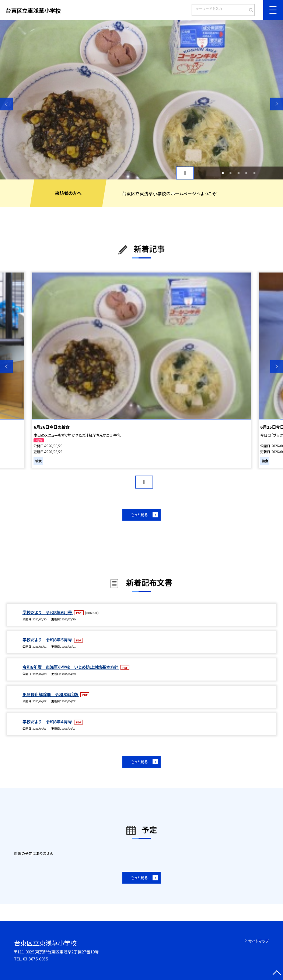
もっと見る (139, 515)
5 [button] (254, 173)
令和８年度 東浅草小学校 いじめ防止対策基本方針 (71, 667)
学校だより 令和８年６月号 (48, 612)
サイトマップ (258, 941)
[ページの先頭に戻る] (277, 974)
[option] (141, 100)
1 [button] (223, 173)
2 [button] (231, 173)
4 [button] (247, 173)
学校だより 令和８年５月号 (48, 640)
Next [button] (277, 104)
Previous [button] (6, 104)
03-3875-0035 (35, 959)
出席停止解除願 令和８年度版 (51, 694)
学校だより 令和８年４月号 (48, 722)
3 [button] (238, 173)
